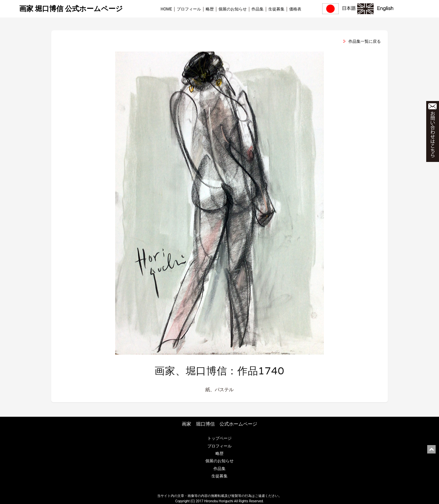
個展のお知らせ (233, 9)
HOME (166, 9)
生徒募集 (276, 9)
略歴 (210, 9)
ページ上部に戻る (431, 449)
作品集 (258, 9)
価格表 (295, 9)
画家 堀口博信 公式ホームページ (71, 9)
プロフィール (189, 9)
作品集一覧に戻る (365, 41)
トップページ (219, 438)
